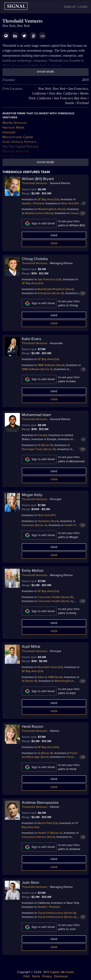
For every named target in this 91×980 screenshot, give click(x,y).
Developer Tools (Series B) (39, 449)
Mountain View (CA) (50, 667)
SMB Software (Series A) (37, 369)
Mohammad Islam (36, 415)
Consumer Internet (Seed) (38, 837)
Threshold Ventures (35, 183)
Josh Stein (31, 883)
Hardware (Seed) (48, 521)
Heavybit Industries (17, 156)
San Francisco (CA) (50, 279)
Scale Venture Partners (19, 142)
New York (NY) (71, 203)
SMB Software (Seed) (51, 365)
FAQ (27, 976)
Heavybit (9, 132)
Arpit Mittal (31, 647)
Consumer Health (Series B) (55, 597)
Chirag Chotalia (35, 259)
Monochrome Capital (18, 137)
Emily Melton (33, 571)
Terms (36, 976)
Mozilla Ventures (15, 123)
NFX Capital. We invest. (59, 972)
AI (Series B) (45, 445)
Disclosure (61, 976)
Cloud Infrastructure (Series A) (57, 917)
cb (43, 36)
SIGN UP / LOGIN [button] (76, 7)
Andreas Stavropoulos (40, 803)
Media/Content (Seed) (39, 213)
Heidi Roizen (33, 727)
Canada (42, 435)
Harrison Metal (13, 128)
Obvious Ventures (16, 151)
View (54, 243)
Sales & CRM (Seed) (50, 677)
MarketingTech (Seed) (51, 209)
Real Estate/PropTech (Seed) (56, 289)
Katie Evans (31, 339)
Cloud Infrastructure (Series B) (57, 913)
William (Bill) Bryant (38, 179)
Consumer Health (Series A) (55, 601)
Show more (45, 72)
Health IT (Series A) (50, 833)
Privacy (47, 976)
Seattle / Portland (33, 203)
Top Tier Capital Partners (20, 147)
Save (54, 235)
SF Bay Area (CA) (48, 199)
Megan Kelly (32, 495)
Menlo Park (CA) (48, 823)
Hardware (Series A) (34, 525)
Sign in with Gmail (39, 223)
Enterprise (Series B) (51, 293)
